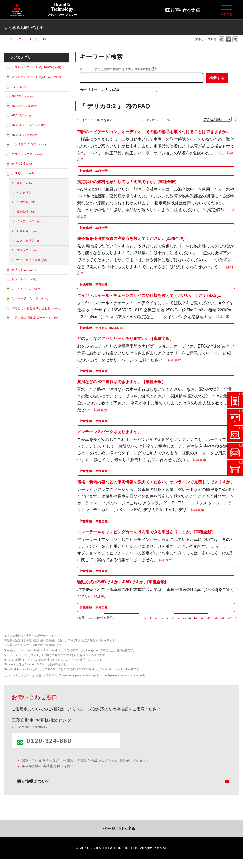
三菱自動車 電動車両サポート (35, 318)
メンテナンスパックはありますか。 (109, 432)
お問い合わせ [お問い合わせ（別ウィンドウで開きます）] (183, 10)
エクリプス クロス (29, 144)
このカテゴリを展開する (8, 68)
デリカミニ (24, 270)
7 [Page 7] (168, 618)
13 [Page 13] (202, 618)
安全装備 (26, 231)
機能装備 (26, 212)
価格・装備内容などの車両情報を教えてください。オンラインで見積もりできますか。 (156, 482)
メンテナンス (29, 221)
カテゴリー (88, 90)
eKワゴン (22, 96)
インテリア (24, 193)
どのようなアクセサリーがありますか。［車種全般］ (125, 339)
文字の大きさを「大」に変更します (235, 40)
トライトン (24, 279)
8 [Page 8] (173, 618)
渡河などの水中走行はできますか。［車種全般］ (121, 382)
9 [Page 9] (178, 618)
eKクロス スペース (29, 125)
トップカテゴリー (16, 39)
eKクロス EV (25, 135)
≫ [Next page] (236, 618)
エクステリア (29, 241)
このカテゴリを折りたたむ (8, 174)
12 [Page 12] (195, 618)
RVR (19, 86)
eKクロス (22, 115)
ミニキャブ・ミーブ (30, 298)
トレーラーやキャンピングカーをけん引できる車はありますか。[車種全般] (145, 532)
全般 (24, 183)
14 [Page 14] (209, 618)
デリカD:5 (23, 164)
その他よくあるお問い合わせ (36, 308)
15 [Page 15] (216, 618)
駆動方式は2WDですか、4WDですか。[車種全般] (122, 582)
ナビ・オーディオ (32, 260)
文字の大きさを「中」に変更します (228, 40)
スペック (26, 250)
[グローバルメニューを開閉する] (226, 10)
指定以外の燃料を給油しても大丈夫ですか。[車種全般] (127, 182)
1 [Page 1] (151, 618)
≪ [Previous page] (144, 618)
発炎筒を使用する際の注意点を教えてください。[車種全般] (131, 238)
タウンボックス (27, 154)
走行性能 (26, 202)
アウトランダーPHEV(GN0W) (36, 67)
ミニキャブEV (26, 289)
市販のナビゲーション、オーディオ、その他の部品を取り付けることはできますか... (153, 132)
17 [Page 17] (230, 618)
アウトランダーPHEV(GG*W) (36, 77)
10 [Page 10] (185, 618)
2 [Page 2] (156, 618)
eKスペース (24, 106)
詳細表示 (223, 317)
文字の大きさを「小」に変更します (222, 40)
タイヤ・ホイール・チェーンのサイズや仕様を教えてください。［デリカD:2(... (149, 295)
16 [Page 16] (223, 618)
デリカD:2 (23, 173)
